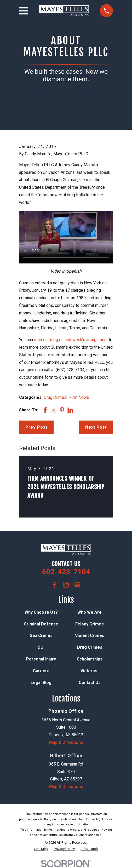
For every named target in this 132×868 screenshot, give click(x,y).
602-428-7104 (66, 572)
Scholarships (90, 659)
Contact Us (90, 683)
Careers (41, 671)
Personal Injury (41, 659)
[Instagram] (66, 585)
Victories (90, 671)
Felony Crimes (90, 624)
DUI (41, 647)
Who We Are (90, 612)
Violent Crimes (90, 636)
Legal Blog (41, 683)
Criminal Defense (41, 624)
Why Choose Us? (41, 612)
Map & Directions (66, 742)
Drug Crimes (55, 397)
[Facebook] (55, 585)
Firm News (79, 397)
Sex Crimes (41, 636)
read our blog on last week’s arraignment (71, 340)
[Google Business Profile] (77, 585)
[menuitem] (41, 849)
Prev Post (36, 427)
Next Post (96, 427)
